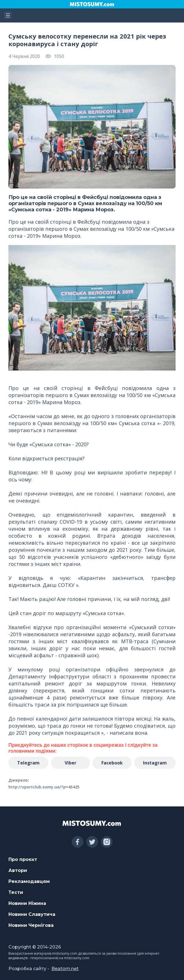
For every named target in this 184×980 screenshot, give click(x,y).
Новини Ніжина (27, 903)
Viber (71, 763)
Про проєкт (23, 859)
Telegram (28, 763)
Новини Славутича (32, 914)
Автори (18, 870)
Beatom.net (65, 969)
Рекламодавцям (29, 881)
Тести (16, 892)
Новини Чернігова (31, 925)
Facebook (112, 763)
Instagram (155, 763)
